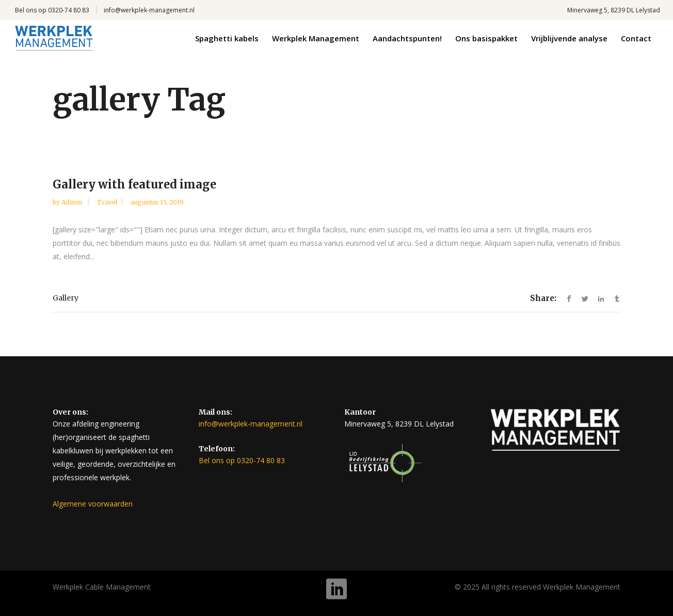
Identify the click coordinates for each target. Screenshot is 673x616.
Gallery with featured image (134, 184)
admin (73, 202)
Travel (107, 202)
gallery (66, 298)
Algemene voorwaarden (93, 504)
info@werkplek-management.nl (149, 10)
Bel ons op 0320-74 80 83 (52, 10)
